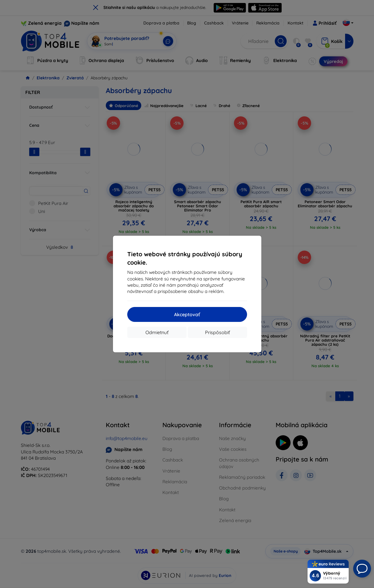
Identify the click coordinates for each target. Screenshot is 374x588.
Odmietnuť (157, 332)
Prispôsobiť (217, 332)
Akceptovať (187, 314)
